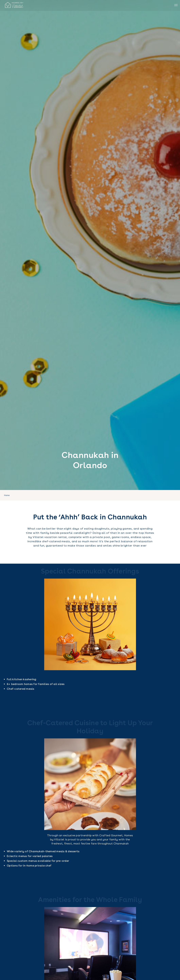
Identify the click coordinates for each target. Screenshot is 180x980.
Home (7, 495)
